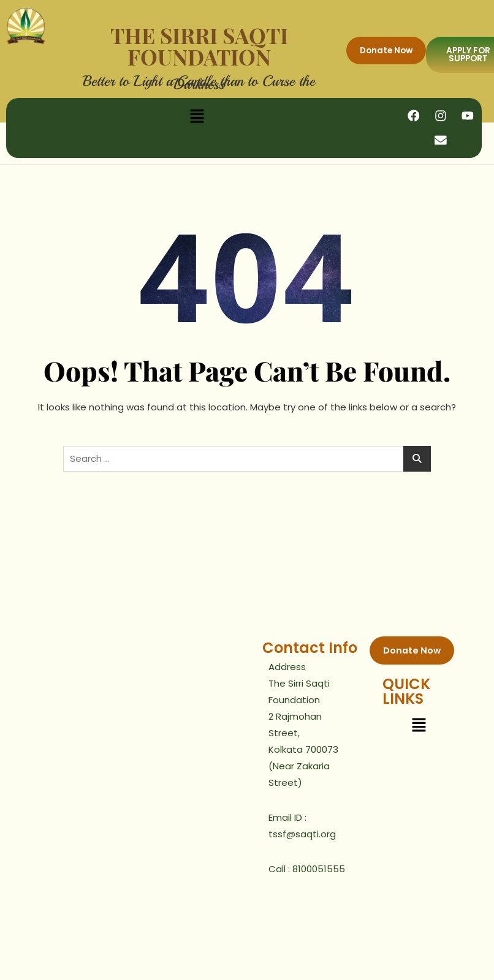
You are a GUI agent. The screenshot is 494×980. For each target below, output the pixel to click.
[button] (197, 116)
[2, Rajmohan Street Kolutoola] (127, 729)
